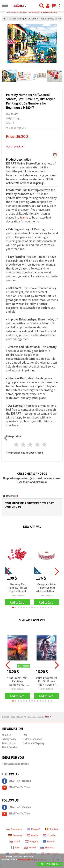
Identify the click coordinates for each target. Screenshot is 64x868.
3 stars (30, 444)
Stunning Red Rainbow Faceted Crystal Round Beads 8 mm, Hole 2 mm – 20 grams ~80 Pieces (17, 588)
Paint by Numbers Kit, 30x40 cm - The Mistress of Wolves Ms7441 (47, 681)
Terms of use (9, 743)
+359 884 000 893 (49, 12)
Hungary (31, 841)
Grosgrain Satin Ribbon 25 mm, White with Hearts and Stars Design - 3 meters (47, 588)
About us (6, 735)
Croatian (49, 835)
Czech (15, 841)
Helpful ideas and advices (15, 764)
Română (51, 829)
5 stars (44, 444)
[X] (3, 857)
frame (24, 217)
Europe (49, 841)
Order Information (32, 739)
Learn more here (26, 860)
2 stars (23, 444)
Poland (30, 848)
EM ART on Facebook (16, 781)
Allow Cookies (50, 864)
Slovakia (47, 848)
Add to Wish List (16, 128)
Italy (15, 848)
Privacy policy (9, 739)
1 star (16, 444)
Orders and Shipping (33, 743)
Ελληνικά (34, 829)
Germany (15, 835)
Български (14, 829)
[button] (13, 607)
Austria (32, 835)
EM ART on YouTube (16, 788)
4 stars (37, 444)
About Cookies (9, 747)
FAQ (25, 735)
